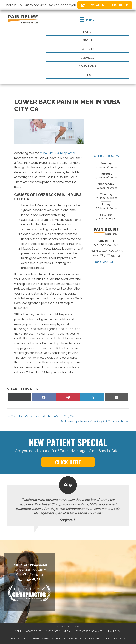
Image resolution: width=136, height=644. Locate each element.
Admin (19, 631)
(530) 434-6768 (106, 262)
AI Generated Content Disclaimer (106, 638)
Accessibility (34, 631)
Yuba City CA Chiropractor (58, 153)
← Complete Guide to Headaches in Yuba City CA (40, 416)
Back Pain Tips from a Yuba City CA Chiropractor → (94, 421)
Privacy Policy (19, 638)
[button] (105, 5)
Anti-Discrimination (58, 631)
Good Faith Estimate (69, 638)
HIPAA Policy (114, 631)
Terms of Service (42, 638)
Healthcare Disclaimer (88, 631)
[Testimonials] (68, 506)
